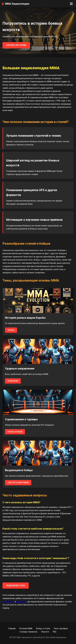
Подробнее (13, 381)
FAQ (55, 632)
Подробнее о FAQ (16, 586)
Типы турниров (61, 628)
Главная (12, 628)
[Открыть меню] (71, 4)
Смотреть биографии (18, 483)
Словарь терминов (28, 632)
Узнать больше (15, 432)
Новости (45, 632)
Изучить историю (16, 45)
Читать (11, 330)
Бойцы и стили (43, 628)
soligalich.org (8, 602)
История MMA (26, 628)
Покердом (21, 602)
